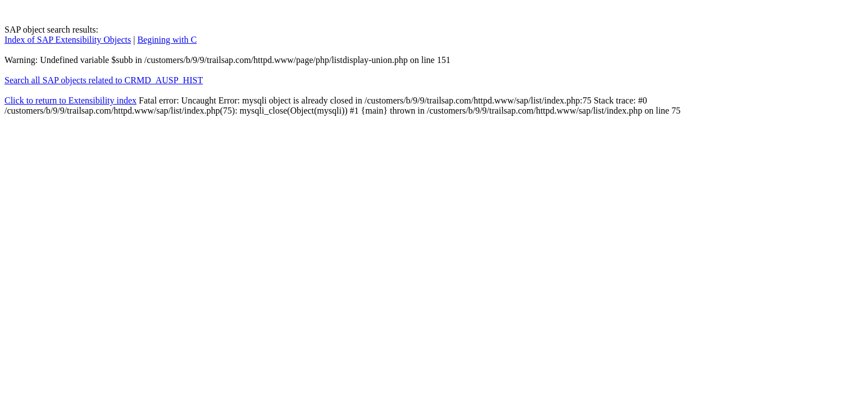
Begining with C (167, 40)
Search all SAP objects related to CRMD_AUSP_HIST (104, 80)
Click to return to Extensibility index (71, 100)
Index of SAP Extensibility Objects (68, 40)
